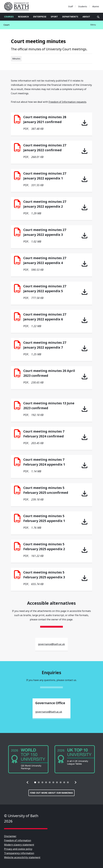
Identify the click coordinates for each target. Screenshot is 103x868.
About (86, 17)
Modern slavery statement (19, 845)
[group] (28, 759)
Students (83, 6)
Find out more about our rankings (51, 793)
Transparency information (19, 853)
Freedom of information (18, 840)
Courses (9, 17)
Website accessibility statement (22, 857)
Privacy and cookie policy (18, 849)
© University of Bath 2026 (21, 818)
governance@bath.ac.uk (51, 644)
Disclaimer (10, 836)
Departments (70, 17)
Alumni (96, 6)
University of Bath (18, 6)
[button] (28, 782)
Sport (54, 17)
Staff (71, 6)
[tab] (35, 782)
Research (23, 17)
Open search (98, 17)
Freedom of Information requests (67, 102)
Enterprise (40, 17)
